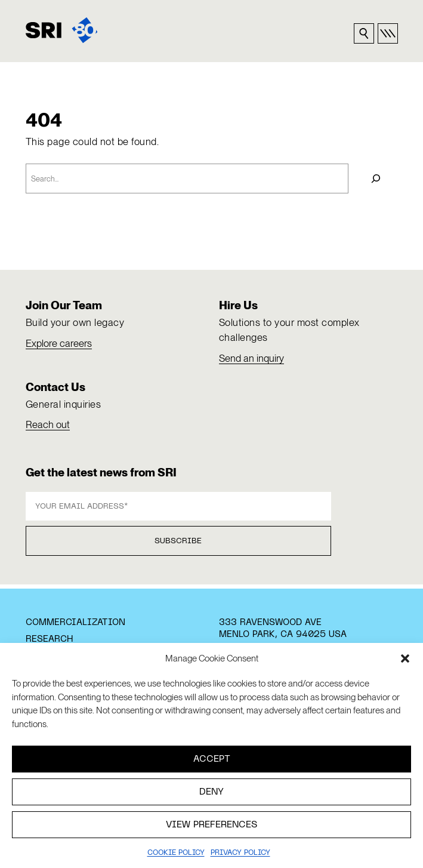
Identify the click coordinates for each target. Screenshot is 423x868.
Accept (212, 759)
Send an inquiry (251, 358)
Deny (211, 792)
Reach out (48, 424)
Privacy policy (240, 853)
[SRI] (62, 30)
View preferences (211, 825)
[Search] (376, 178)
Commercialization (75, 623)
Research (49, 639)
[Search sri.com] (364, 33)
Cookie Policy (176, 853)
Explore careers (59, 343)
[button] (405, 658)
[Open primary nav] (388, 33)
